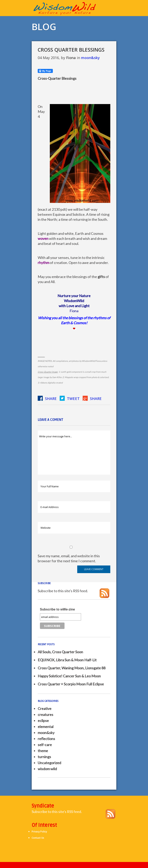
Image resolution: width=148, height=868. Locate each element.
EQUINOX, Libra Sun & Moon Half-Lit (67, 660)
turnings (44, 757)
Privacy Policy (39, 832)
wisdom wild (47, 769)
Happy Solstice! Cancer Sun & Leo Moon (69, 676)
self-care (45, 745)
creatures (45, 715)
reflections (46, 739)
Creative (45, 709)
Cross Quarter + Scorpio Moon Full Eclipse (71, 684)
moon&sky (90, 58)
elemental (46, 727)
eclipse (43, 721)
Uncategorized (49, 763)
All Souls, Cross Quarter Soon (60, 652)
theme (43, 751)
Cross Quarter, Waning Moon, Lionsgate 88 (72, 668)
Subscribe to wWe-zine (57, 609)
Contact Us (38, 838)
